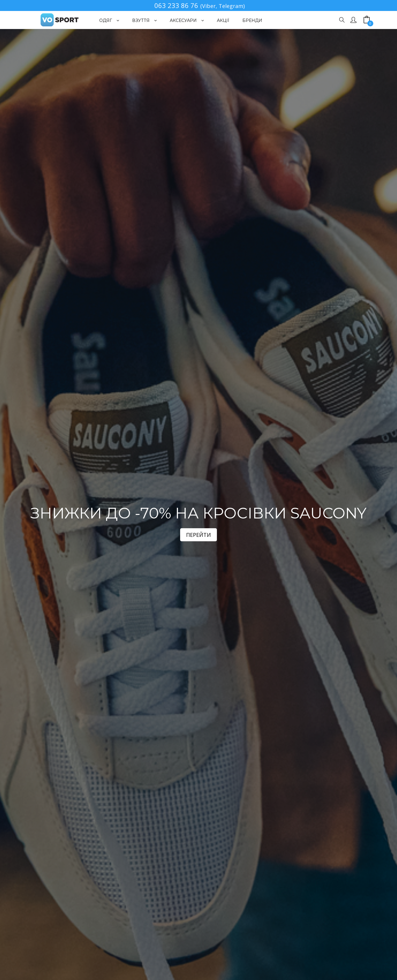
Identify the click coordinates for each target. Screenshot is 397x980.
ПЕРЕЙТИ (198, 535)
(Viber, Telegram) (222, 6)
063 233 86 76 (176, 5)
